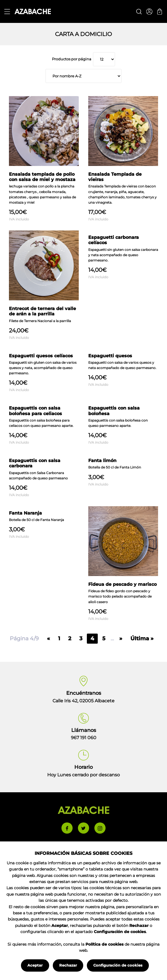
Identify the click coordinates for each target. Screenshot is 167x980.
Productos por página (72, 59)
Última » (142, 638)
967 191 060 (84, 738)
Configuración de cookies (118, 965)
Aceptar (35, 965)
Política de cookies (104, 944)
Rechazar (68, 965)
